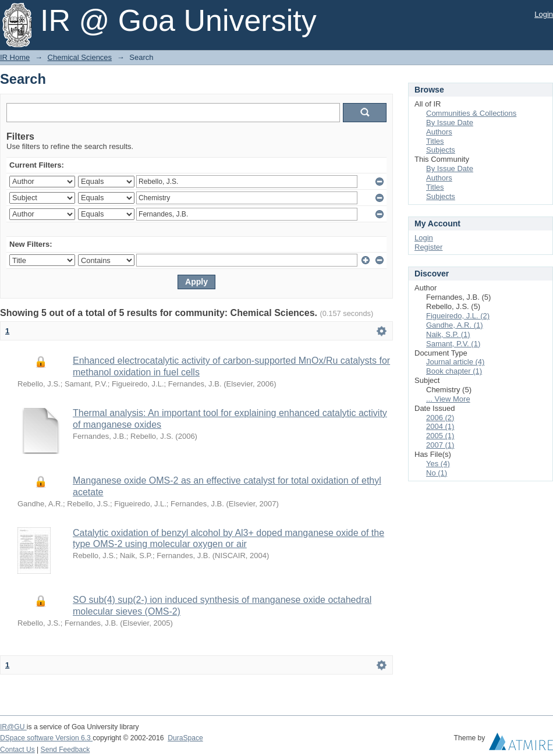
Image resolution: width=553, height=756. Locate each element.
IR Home (15, 57)
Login (544, 14)
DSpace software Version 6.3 (46, 738)
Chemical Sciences (80, 57)
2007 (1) (440, 445)
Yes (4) (438, 464)
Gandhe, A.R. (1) (455, 325)
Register (428, 247)
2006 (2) (440, 418)
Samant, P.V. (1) (453, 344)
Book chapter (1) (454, 371)
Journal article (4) (455, 362)
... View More (448, 399)
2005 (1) (440, 436)
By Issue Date (450, 123)
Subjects (441, 150)
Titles (435, 141)
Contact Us (17, 750)
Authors (439, 132)
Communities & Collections (471, 113)
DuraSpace (185, 738)
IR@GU (13, 727)
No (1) (437, 473)
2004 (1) (440, 426)
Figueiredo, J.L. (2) (458, 316)
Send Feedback (65, 750)
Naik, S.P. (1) (448, 334)
